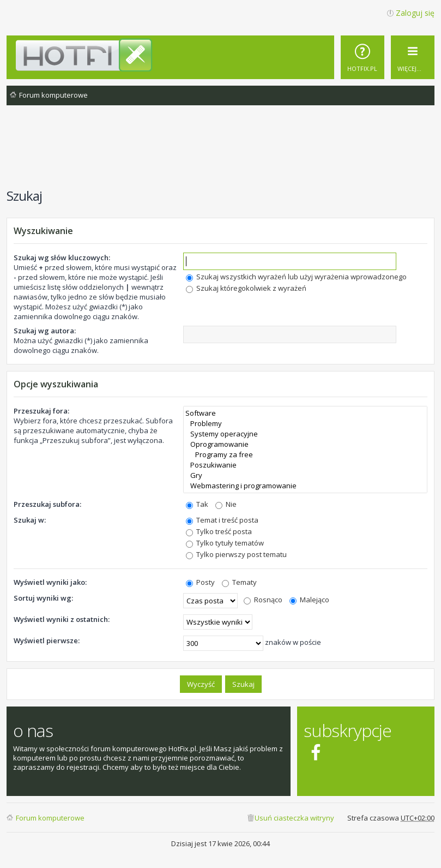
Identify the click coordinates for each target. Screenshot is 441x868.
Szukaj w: (30, 520)
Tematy (239, 582)
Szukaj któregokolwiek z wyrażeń (246, 288)
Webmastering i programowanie (305, 486)
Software (305, 413)
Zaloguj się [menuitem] (415, 13)
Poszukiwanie (305, 465)
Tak (197, 504)
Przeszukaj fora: (41, 411)
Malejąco (309, 600)
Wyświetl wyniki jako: (50, 582)
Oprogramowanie (305, 444)
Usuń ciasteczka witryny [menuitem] (294, 818)
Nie (226, 504)
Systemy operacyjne (305, 434)
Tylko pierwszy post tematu (236, 554)
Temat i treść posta (222, 520)
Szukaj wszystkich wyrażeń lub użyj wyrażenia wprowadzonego (296, 277)
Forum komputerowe (50, 818)
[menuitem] (363, 57)
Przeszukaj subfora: (47, 504)
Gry (305, 475)
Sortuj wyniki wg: (43, 598)
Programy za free (305, 455)
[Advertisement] (221, 152)
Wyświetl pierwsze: (47, 640)
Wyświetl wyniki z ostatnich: (62, 619)
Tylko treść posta (219, 531)
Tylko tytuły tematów (225, 543)
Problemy (305, 424)
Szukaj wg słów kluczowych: (62, 258)
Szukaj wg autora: (45, 331)
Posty (200, 582)
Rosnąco (263, 600)
